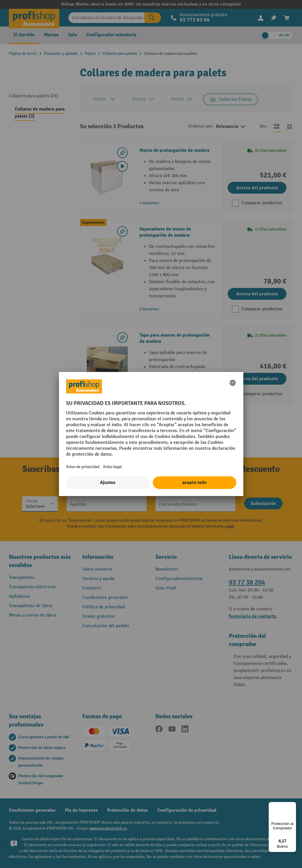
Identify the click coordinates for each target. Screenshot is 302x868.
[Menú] (293, 806)
